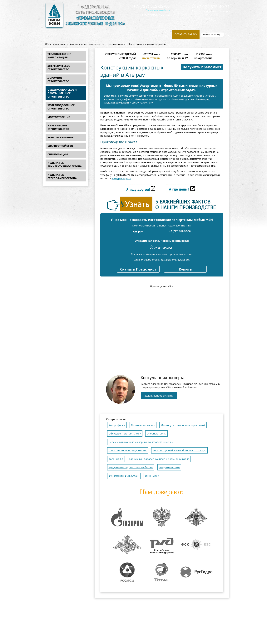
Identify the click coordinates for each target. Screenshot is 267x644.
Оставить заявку (186, 34)
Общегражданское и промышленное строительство (75, 44)
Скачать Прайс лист (138, 269)
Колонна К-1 (116, 459)
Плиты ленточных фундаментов (128, 451)
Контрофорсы (117, 425)
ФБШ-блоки (152, 476)
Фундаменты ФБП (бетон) (124, 476)
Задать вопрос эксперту (159, 396)
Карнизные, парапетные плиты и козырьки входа (159, 459)
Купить (185, 269)
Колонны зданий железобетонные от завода (179, 451)
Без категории (117, 44)
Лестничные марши (143, 425)
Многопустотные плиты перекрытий (183, 425)
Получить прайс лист (202, 67)
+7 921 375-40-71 (211, 7)
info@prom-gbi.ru (155, 14)
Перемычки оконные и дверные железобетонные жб (141, 442)
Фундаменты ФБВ (169, 467)
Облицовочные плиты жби (125, 434)
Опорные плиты (156, 434)
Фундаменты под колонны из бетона (131, 467)
